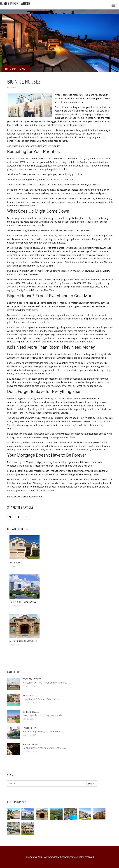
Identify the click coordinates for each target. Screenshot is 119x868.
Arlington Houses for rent (23, 641)
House (13, 88)
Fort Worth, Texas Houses (23, 602)
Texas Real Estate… (32, 679)
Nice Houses (16, 563)
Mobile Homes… (30, 728)
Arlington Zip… (30, 696)
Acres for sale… (31, 712)
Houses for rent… (32, 744)
